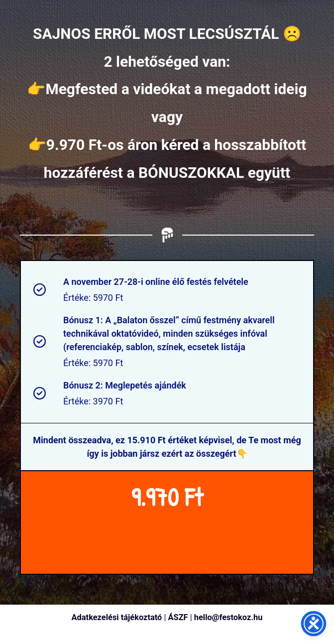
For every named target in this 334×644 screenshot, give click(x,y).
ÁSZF (178, 617)
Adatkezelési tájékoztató (117, 617)
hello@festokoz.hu (228, 617)
